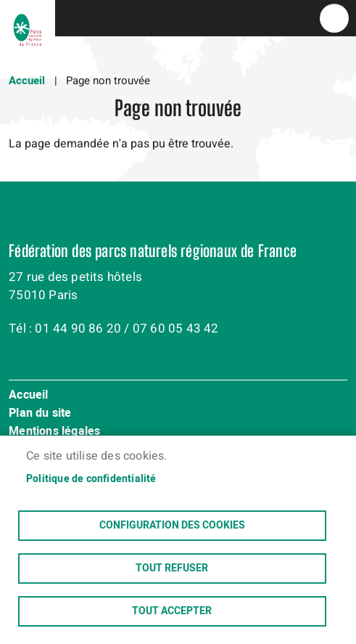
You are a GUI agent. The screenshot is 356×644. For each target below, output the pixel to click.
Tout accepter (172, 611)
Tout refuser (172, 568)
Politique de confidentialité (91, 479)
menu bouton (334, 18)
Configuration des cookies (172, 526)
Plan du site (40, 414)
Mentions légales (54, 432)
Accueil (27, 81)
